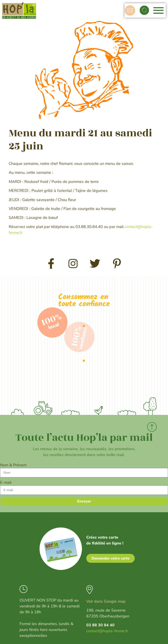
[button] (145, 10)
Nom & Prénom (13, 465)
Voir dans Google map (106, 601)
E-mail (6, 482)
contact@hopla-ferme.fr (107, 631)
